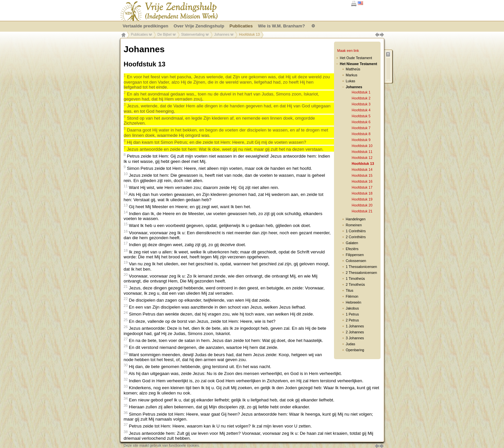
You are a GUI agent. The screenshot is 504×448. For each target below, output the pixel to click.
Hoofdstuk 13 (363, 164)
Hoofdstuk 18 (362, 193)
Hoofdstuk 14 (362, 169)
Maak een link (348, 51)
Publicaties (140, 34)
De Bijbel (165, 34)
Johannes (222, 34)
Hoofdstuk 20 (362, 205)
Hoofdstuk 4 (361, 110)
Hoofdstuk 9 (361, 140)
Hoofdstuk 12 (362, 158)
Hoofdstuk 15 (362, 175)
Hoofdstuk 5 (361, 116)
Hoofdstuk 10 (362, 146)
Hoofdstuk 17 (362, 187)
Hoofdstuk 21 (362, 211)
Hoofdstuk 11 (362, 152)
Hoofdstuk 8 (361, 134)
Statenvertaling (193, 34)
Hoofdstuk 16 (362, 181)
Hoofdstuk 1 (361, 92)
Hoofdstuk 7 (361, 128)
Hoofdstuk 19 (362, 199)
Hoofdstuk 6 (361, 122)
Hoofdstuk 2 (361, 98)
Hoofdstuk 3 (361, 104)
